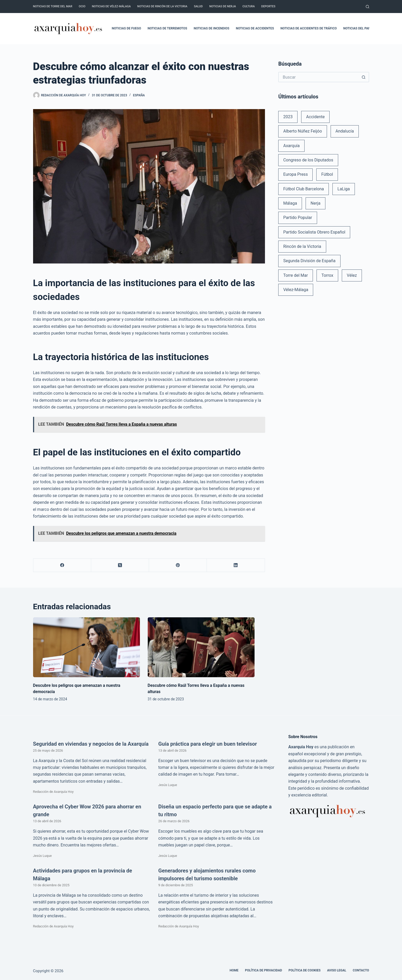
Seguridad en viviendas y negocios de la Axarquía (91, 744)
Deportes (268, 6)
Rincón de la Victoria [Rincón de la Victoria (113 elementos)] (302, 246)
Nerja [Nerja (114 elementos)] (316, 203)
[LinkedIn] (236, 565)
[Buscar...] (318, 77)
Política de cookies (305, 970)
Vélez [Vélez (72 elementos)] (352, 275)
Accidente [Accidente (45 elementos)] (315, 117)
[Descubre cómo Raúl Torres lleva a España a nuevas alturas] (201, 647)
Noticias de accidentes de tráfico (309, 28)
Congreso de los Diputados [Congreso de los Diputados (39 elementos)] (308, 160)
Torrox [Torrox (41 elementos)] (327, 275)
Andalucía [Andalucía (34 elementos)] (345, 131)
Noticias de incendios (212, 28)
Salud (198, 6)
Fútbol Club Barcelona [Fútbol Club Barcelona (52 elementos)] (304, 189)
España (139, 95)
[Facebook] (62, 565)
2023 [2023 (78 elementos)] (288, 117)
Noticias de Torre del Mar (53, 6)
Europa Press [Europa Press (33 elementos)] (295, 174)
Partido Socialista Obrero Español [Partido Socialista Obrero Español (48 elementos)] (314, 232)
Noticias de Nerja (222, 6)
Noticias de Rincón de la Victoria (162, 6)
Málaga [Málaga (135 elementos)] (290, 203)
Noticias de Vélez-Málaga (111, 6)
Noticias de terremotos (167, 28)
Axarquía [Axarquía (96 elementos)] (291, 146)
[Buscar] (367, 7)
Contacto (361, 970)
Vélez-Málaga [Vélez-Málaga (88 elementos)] (296, 290)
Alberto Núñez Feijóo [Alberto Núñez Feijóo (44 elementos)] (302, 131)
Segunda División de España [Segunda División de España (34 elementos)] (309, 261)
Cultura (249, 6)
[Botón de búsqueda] (364, 77)
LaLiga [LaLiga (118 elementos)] (344, 189)
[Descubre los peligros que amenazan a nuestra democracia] (86, 647)
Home (234, 970)
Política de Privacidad (263, 970)
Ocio (82, 6)
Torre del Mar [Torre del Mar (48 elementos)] (296, 275)
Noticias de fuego (126, 28)
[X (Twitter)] (120, 565)
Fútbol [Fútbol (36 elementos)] (327, 174)
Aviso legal (337, 970)
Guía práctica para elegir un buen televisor (208, 744)
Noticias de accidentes (255, 28)
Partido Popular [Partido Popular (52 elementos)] (298, 218)
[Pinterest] (178, 565)
